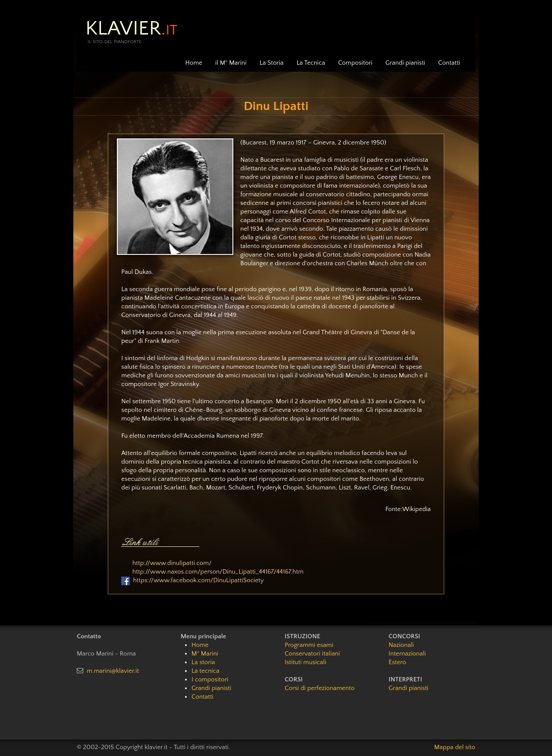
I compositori (210, 679)
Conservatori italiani (312, 654)
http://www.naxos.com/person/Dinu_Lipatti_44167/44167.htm (218, 572)
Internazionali (407, 654)
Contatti (449, 63)
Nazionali (401, 645)
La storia (203, 662)
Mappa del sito (455, 747)
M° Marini (205, 654)
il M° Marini (231, 63)
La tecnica (205, 671)
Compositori (355, 63)
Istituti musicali (305, 662)
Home (194, 63)
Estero (397, 662)
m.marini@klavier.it (113, 671)
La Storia (272, 63)
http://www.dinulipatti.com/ (172, 563)
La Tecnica (311, 63)
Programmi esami (309, 645)
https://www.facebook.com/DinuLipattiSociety (199, 580)
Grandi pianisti (405, 63)
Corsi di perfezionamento (320, 688)
